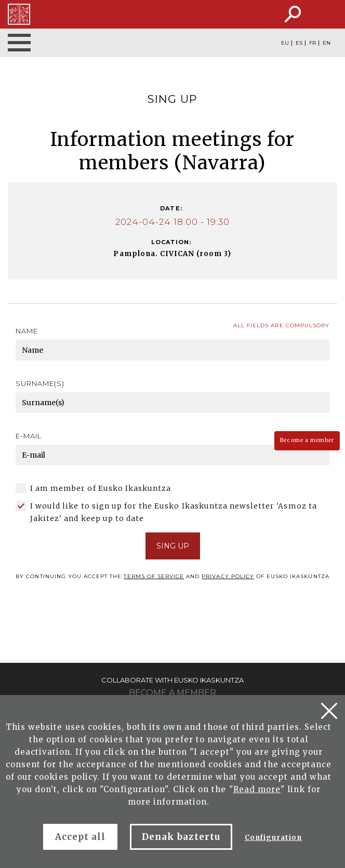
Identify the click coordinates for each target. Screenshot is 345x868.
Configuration (274, 838)
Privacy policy (228, 576)
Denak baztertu (181, 837)
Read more (257, 789)
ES (299, 43)
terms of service (154, 576)
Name (27, 331)
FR (313, 43)
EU (285, 43)
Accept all (80, 837)
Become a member (307, 440)
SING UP (173, 546)
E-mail (29, 436)
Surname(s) (40, 383)
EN (327, 43)
